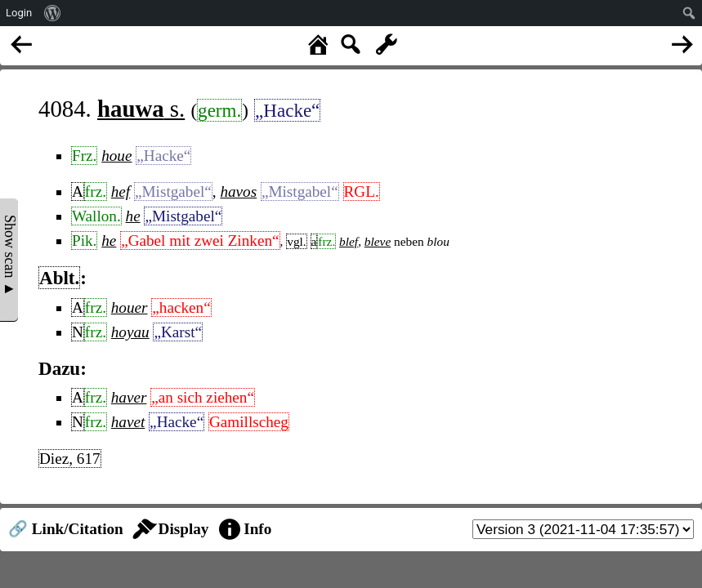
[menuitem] (53, 13)
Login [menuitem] (19, 13)
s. (141, 109)
